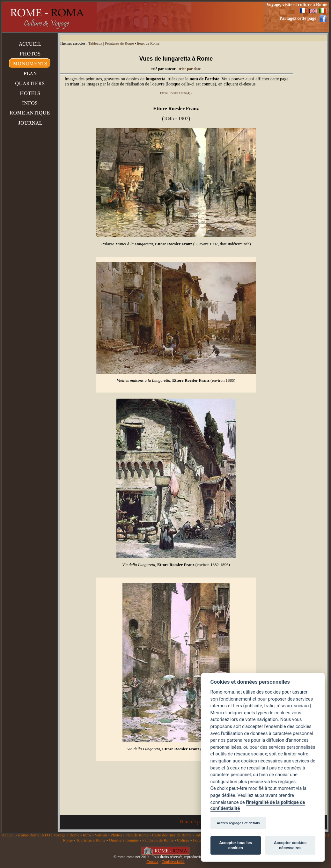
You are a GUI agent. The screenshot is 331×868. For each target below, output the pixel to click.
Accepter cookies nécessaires (290, 845)
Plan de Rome (137, 835)
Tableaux (95, 43)
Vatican (101, 835)
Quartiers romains (124, 840)
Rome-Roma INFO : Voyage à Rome (49, 835)
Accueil (8, 835)
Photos (116, 835)
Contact (152, 862)
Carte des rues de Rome (172, 835)
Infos (87, 835)
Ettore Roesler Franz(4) (175, 93)
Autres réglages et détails (238, 823)
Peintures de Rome (119, 43)
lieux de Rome (148, 43)
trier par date (190, 69)
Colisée (183, 840)
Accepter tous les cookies (236, 845)
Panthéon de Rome (158, 840)
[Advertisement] (173, 17)
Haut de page (193, 822)
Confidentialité (173, 862)
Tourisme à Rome (91, 840)
